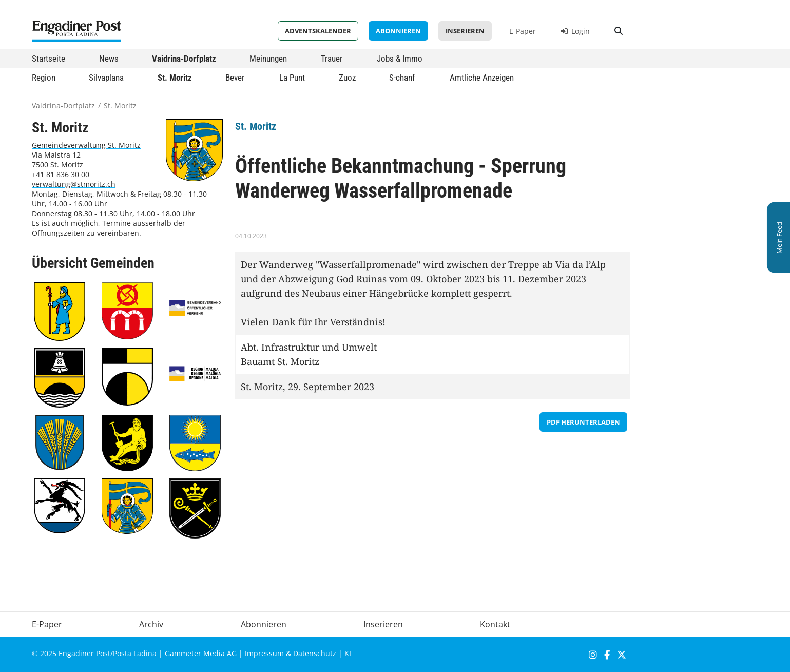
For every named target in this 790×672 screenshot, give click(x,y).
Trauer (332, 59)
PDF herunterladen (583, 422)
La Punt (292, 78)
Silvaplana (106, 78)
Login (575, 31)
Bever (235, 78)
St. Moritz (175, 78)
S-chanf (402, 78)
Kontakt (495, 624)
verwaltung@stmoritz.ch (74, 184)
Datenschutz (315, 653)
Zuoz (347, 78)
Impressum (264, 653)
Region (44, 78)
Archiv (151, 624)
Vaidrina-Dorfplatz (184, 59)
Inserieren (465, 31)
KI (348, 653)
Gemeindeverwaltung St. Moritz (86, 145)
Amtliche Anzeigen (482, 78)
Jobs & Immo (400, 59)
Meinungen (268, 59)
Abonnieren (398, 31)
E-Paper (523, 31)
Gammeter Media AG (201, 653)
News (109, 59)
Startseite (49, 59)
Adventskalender (318, 31)
